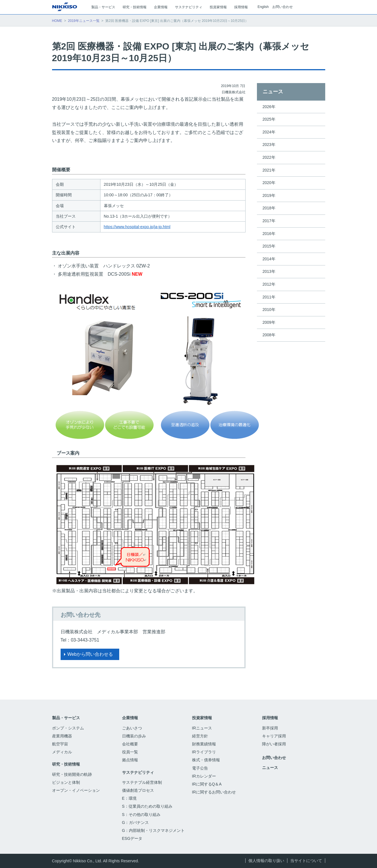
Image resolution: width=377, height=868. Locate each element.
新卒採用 (273, 728)
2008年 (269, 335)
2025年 (269, 119)
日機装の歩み (134, 736)
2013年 (269, 271)
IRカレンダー (204, 776)
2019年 (269, 195)
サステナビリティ (138, 772)
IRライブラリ (204, 752)
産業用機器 (62, 736)
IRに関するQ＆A (207, 784)
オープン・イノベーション (76, 790)
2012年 (269, 284)
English (263, 7)
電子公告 (203, 768)
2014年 (269, 259)
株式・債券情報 (206, 760)
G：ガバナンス (136, 822)
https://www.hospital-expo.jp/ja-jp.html (137, 227)
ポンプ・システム (68, 728)
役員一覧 (130, 752)
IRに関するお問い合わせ (214, 792)
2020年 (269, 183)
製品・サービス (66, 718)
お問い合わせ (283, 7)
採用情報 (270, 718)
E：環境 (129, 798)
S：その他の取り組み (141, 815)
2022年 (269, 157)
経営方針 (200, 736)
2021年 (269, 170)
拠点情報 (130, 760)
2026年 (269, 107)
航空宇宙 (60, 744)
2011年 (269, 297)
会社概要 (130, 744)
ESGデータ (135, 838)
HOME (57, 21)
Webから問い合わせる (90, 654)
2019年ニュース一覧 (84, 21)
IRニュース (202, 728)
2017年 (269, 221)
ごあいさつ (132, 728)
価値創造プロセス (138, 790)
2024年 (269, 132)
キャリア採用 (274, 736)
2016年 (269, 234)
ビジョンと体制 (66, 782)
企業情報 (130, 718)
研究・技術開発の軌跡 (72, 774)
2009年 (269, 322)
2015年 (269, 246)
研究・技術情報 (66, 764)
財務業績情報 (204, 744)
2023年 (269, 145)
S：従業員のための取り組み (147, 806)
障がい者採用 (274, 744)
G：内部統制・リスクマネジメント (154, 830)
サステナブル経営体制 (142, 782)
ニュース (273, 92)
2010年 (269, 310)
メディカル (62, 752)
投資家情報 (202, 718)
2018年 (269, 208)
